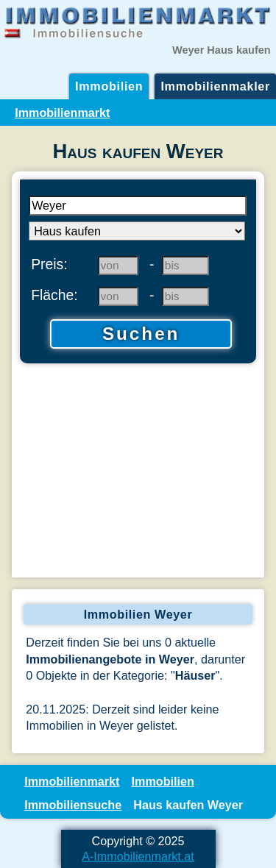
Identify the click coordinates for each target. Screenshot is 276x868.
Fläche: (54, 295)
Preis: (49, 264)
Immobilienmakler (215, 86)
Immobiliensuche (73, 805)
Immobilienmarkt (62, 113)
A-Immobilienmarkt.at (138, 856)
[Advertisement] (138, 472)
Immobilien (109, 86)
